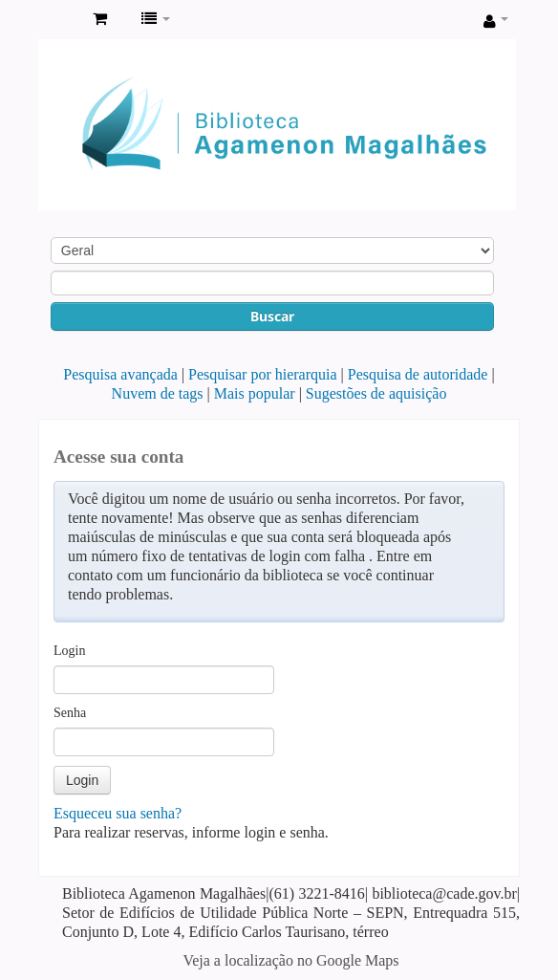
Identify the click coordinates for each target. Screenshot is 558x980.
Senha (70, 713)
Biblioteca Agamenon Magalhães (58, 20)
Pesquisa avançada (120, 374)
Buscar (272, 316)
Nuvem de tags (158, 393)
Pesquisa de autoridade (418, 374)
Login (69, 651)
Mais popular (255, 393)
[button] (100, 19)
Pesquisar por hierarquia (263, 374)
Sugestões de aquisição (376, 393)
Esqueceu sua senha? (118, 813)
